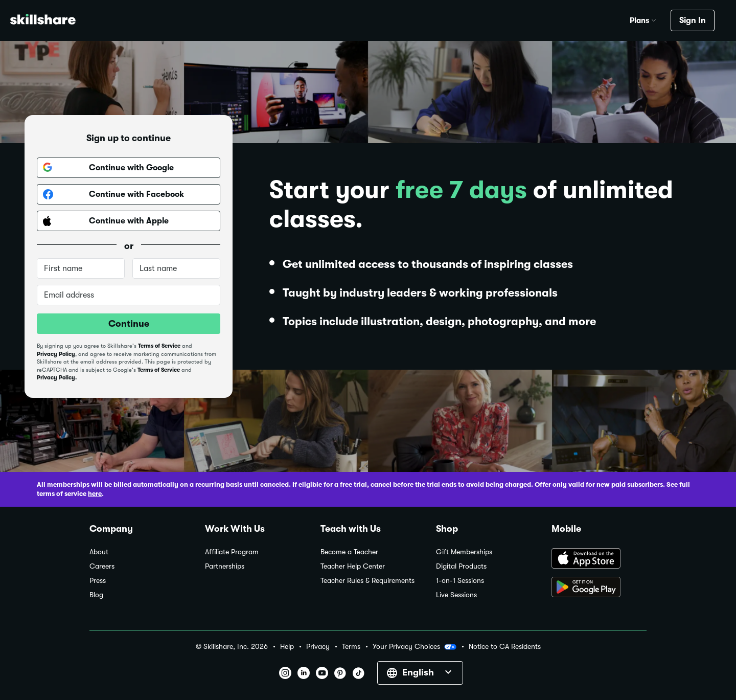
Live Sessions (456, 595)
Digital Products (461, 566)
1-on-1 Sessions (460, 581)
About (99, 552)
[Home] (43, 21)
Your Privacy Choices (415, 647)
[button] (654, 19)
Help (287, 647)
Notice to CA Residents (505, 647)
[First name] (81, 268)
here (95, 494)
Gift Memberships (464, 552)
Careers (102, 566)
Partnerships (225, 566)
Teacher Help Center (353, 566)
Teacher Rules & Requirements (367, 581)
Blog (96, 595)
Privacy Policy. (57, 378)
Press (98, 581)
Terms (351, 647)
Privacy (318, 647)
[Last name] (176, 268)
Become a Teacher (349, 552)
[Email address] (129, 295)
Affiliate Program (232, 552)
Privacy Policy (56, 354)
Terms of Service (159, 346)
